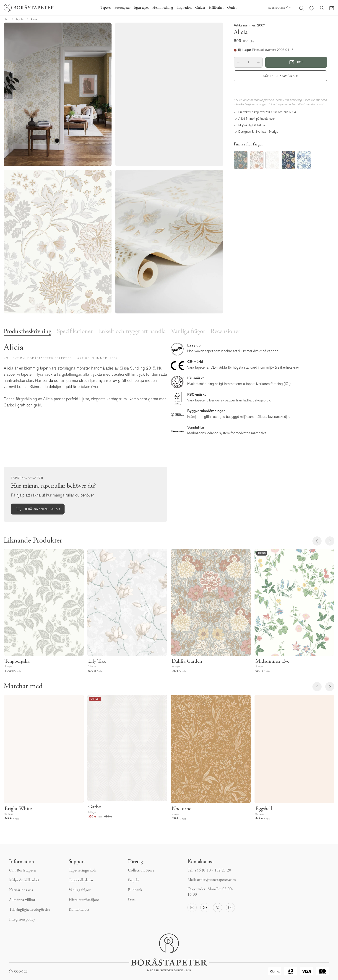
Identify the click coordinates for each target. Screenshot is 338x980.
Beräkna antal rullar (38, 509)
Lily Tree (97, 661)
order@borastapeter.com (216, 880)
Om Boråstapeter (23, 871)
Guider (200, 8)
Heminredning (163, 8)
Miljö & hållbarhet (24, 880)
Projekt (134, 880)
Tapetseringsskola (82, 871)
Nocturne (181, 809)
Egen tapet (141, 8)
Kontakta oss (79, 910)
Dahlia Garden (187, 661)
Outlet (232, 8)
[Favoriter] (312, 8)
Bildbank (135, 890)
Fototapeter (122, 8)
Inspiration (184, 8)
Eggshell (264, 809)
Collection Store (141, 871)
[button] (238, 62)
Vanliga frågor (188, 332)
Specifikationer (75, 332)
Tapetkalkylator (81, 880)
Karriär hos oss (21, 890)
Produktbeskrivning (27, 332)
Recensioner (225, 332)
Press (132, 900)
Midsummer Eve (272, 661)
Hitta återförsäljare (84, 900)
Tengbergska (17, 661)
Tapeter (106, 8)
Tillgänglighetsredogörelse (30, 910)
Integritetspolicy (22, 920)
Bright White (18, 809)
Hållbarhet (216, 8)
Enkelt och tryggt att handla (132, 332)
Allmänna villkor (22, 900)
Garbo (95, 807)
